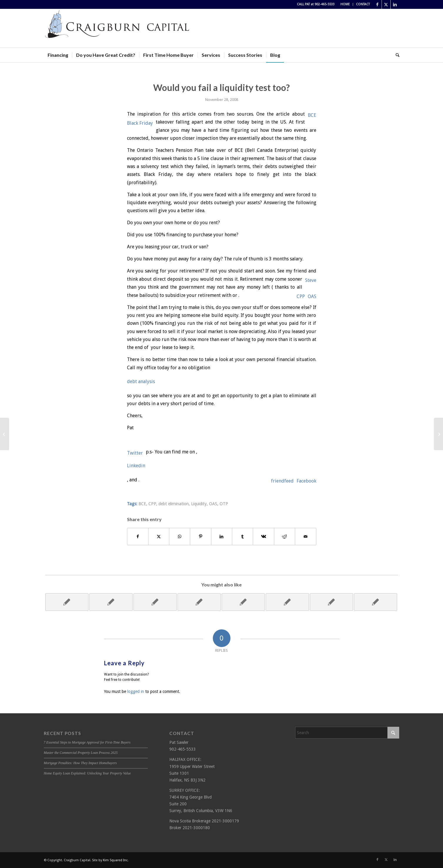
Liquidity (199, 504)
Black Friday (140, 123)
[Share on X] (159, 537)
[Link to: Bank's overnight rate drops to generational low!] (67, 602)
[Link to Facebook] (377, 4)
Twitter (135, 453)
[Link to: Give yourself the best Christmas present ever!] (376, 602)
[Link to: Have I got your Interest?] (243, 602)
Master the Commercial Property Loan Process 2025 (81, 753)
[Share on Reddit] (285, 537)
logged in (136, 691)
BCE (312, 115)
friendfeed (282, 481)
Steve (311, 280)
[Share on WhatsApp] (180, 537)
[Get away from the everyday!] (438, 434)
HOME (345, 4)
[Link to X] (386, 4)
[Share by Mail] (305, 537)
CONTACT (363, 4)
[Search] (396, 55)
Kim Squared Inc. (116, 860)
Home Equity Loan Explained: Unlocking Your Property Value (87, 773)
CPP (301, 296)
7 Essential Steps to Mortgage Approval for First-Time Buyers (87, 742)
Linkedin (136, 466)
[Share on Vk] (263, 537)
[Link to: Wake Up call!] (155, 602)
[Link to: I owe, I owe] (287, 602)
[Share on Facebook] (138, 537)
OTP (224, 504)
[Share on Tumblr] (243, 537)
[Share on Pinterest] (200, 537)
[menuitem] (345, 4)
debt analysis (141, 381)
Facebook (306, 481)
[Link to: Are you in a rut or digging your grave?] (199, 602)
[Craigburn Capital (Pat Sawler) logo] (117, 28)
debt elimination (174, 504)
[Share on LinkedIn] (222, 537)
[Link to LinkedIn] (395, 4)
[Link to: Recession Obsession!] (331, 602)
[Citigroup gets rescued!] (5, 434)
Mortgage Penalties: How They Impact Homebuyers (80, 763)
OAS (312, 296)
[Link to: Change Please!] (111, 602)
